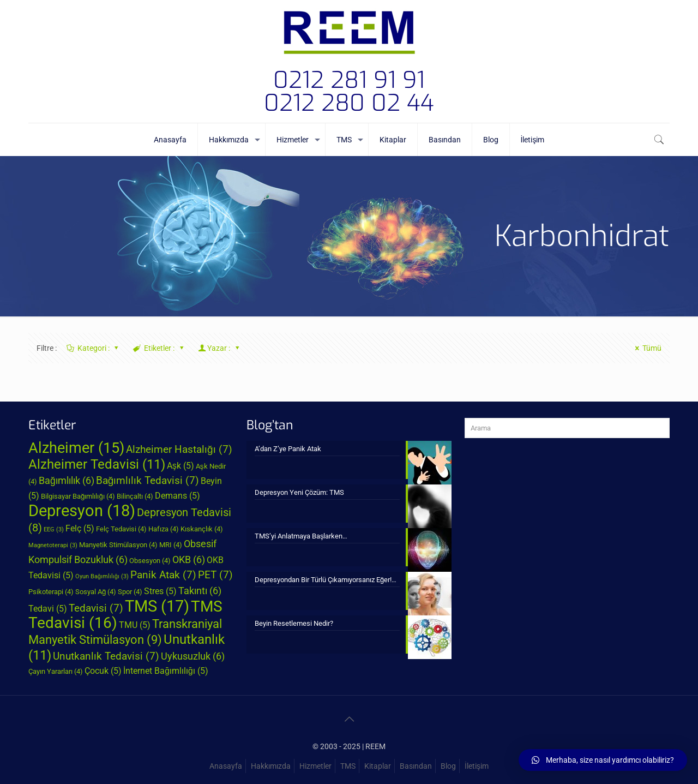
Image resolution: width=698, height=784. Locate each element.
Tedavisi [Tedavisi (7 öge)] (96, 608)
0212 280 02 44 (349, 103)
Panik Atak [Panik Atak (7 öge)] (163, 575)
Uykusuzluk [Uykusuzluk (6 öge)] (193, 656)
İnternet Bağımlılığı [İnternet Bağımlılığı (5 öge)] (166, 671)
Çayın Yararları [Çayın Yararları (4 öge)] (56, 671)
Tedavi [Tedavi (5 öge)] (48, 609)
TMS (348, 766)
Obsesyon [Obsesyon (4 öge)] (150, 561)
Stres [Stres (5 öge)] (160, 591)
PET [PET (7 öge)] (215, 575)
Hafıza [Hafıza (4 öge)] (164, 529)
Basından (416, 766)
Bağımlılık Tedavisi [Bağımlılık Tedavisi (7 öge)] (148, 480)
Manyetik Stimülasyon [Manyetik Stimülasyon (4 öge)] (118, 545)
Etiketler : (159, 348)
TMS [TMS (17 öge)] (157, 606)
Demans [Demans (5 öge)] (177, 496)
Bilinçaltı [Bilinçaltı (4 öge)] (135, 496)
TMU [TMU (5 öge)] (135, 625)
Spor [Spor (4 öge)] (130, 592)
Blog (448, 766)
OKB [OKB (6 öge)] (189, 560)
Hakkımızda (271, 766)
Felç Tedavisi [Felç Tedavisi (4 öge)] (121, 529)
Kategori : (93, 348)
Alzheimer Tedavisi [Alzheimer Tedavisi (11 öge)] (97, 464)
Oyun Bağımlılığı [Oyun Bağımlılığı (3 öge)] (102, 576)
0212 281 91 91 (349, 80)
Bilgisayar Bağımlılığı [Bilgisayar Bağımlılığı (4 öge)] (78, 496)
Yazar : (219, 348)
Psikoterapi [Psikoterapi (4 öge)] (51, 592)
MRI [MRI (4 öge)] (171, 545)
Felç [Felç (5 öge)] (80, 529)
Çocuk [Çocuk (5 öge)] (103, 671)
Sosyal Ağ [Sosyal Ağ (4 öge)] (96, 592)
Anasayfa (226, 766)
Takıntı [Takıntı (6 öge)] (200, 591)
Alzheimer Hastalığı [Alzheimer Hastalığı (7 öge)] (179, 449)
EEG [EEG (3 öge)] (54, 529)
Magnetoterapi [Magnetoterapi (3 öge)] (53, 545)
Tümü (646, 348)
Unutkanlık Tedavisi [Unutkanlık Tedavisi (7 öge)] (106, 656)
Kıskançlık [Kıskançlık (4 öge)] (202, 529)
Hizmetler (315, 766)
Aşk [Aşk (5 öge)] (180, 466)
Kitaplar (378, 766)
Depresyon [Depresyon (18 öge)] (82, 511)
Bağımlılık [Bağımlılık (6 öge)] (67, 481)
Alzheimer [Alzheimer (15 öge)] (76, 448)
